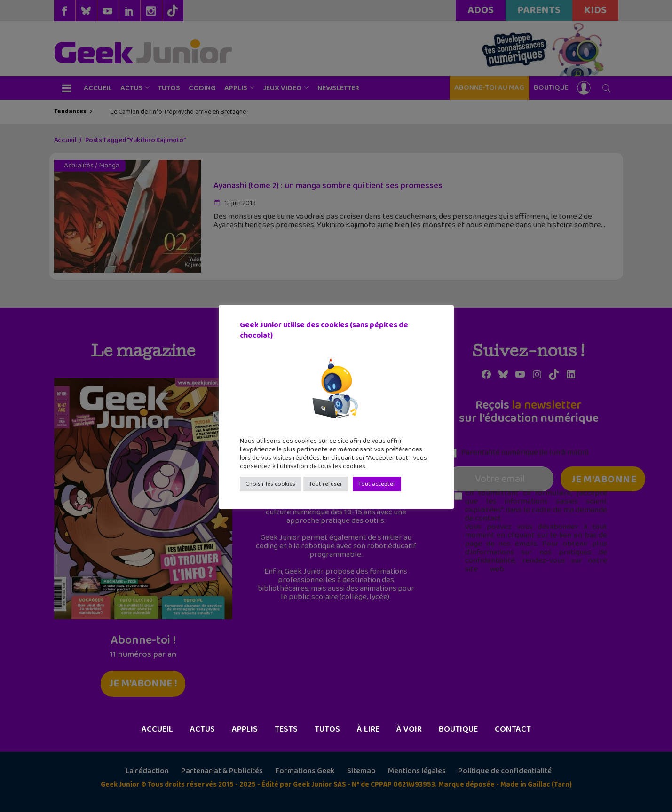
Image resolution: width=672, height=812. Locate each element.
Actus (202, 729)
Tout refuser (326, 484)
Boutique (458, 729)
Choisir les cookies (270, 484)
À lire (368, 729)
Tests (286, 729)
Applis (245, 729)
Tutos (327, 729)
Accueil (157, 729)
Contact (513, 729)
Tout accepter (377, 484)
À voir (409, 729)
